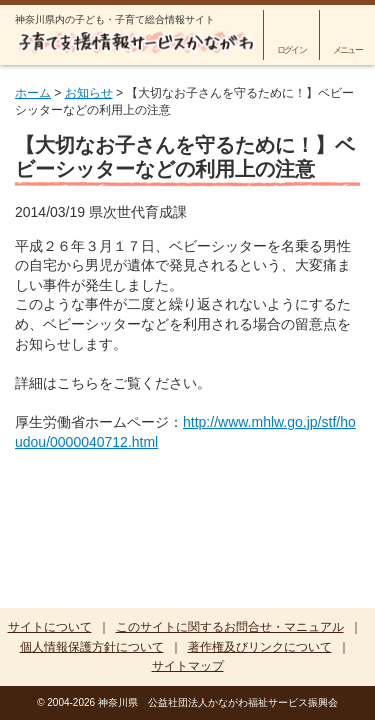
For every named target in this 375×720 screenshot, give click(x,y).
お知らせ (89, 93)
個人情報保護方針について (92, 647)
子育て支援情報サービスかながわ (135, 42)
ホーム (33, 93)
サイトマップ (188, 666)
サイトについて (50, 627)
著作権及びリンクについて (260, 647)
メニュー (347, 50)
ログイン (291, 50)
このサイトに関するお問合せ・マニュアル (230, 627)
